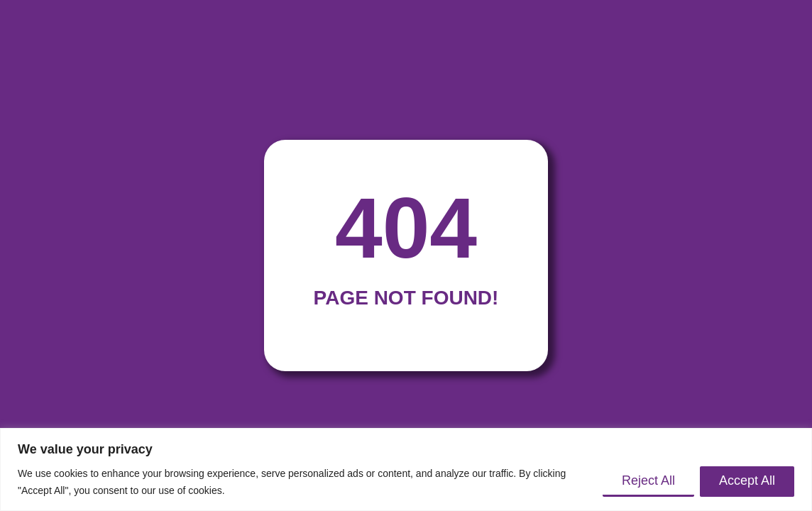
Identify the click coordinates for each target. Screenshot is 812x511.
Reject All (648, 480)
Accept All (747, 480)
